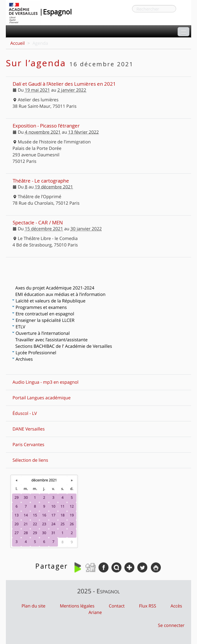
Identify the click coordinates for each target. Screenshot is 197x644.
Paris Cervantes (29, 445)
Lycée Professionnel (34, 353)
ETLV (19, 327)
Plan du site (33, 606)
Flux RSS (148, 606)
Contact (117, 606)
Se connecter (171, 625)
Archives (22, 359)
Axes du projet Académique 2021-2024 (55, 288)
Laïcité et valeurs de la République (49, 301)
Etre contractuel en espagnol (43, 314)
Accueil (17, 43)
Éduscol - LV (25, 413)
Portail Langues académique (42, 398)
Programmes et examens (39, 307)
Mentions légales (77, 606)
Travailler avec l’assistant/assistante (51, 340)
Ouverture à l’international (41, 333)
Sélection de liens (30, 460)
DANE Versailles (29, 429)
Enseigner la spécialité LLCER (43, 320)
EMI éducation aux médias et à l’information (60, 294)
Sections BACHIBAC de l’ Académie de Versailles (64, 346)
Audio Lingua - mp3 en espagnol (46, 382)
